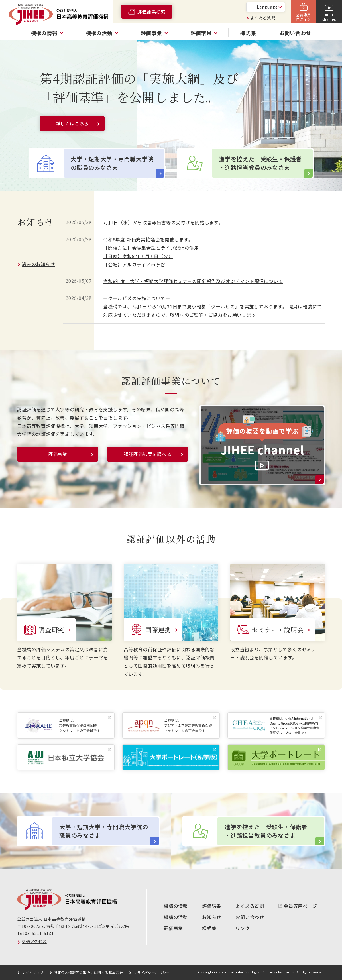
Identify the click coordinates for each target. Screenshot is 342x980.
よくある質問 (263, 18)
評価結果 (212, 906)
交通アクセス (34, 941)
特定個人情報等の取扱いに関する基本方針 (88, 972)
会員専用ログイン (303, 17)
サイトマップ (33, 972)
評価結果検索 (151, 12)
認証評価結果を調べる (148, 454)
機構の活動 (176, 917)
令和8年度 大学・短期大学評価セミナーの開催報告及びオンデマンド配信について (193, 281)
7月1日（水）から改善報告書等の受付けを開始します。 (163, 222)
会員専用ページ (300, 906)
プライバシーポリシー (152, 972)
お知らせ (212, 917)
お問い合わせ (295, 33)
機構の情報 (176, 906)
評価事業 (58, 454)
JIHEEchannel (329, 17)
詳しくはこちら (72, 123)
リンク (243, 928)
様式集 (248, 33)
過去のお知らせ (38, 264)
